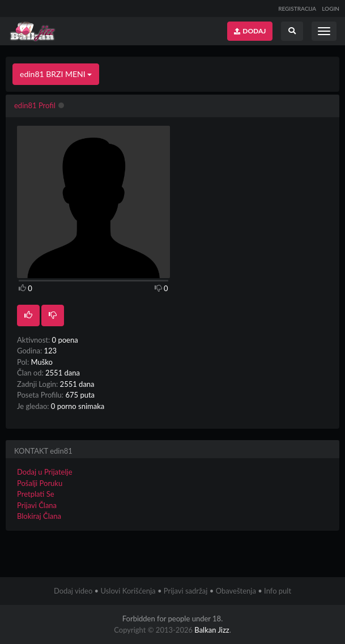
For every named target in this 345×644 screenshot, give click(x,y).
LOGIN (331, 8)
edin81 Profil (35, 105)
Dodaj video (73, 591)
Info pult (278, 591)
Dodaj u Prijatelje (45, 472)
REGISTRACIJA (297, 8)
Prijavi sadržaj (186, 591)
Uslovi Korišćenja (128, 591)
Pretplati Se (36, 494)
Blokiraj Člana (39, 516)
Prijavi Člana (37, 505)
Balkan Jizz (212, 630)
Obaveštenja (236, 591)
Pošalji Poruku (40, 483)
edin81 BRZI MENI (56, 74)
